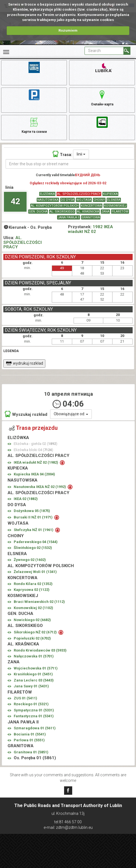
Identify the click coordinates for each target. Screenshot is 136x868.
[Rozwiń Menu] (6, 52)
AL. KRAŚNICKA (88, 212)
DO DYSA (67, 200)
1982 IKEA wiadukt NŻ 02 (91, 229)
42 (15, 201)
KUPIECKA (110, 194)
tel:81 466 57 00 (68, 822)
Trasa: (62, 154)
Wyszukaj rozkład (26, 414)
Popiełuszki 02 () (32, 638)
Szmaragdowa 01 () (35, 728)
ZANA (105, 212)
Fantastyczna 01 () (34, 716)
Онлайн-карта (102, 97)
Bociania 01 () (30, 734)
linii (81, 154)
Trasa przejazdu (33, 428)
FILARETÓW (120, 212)
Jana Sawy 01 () (31, 686)
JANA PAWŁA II (69, 217)
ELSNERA (114, 200)
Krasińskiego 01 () (33, 674)
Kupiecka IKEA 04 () (34, 474)
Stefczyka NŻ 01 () (34, 530)
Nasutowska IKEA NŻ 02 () (40, 487)
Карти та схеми (34, 125)
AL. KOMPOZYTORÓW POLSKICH (55, 206)
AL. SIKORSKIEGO (62, 212)
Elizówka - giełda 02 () (36, 444)
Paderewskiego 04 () (36, 542)
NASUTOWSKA (48, 200)
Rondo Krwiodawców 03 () (40, 650)
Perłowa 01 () (29, 740)
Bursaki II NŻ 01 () (34, 517)
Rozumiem (68, 30)
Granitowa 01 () (31, 752)
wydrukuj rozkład (24, 363)
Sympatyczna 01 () (34, 710)
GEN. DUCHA (38, 212)
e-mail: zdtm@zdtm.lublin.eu (68, 827)
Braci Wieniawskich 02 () (39, 602)
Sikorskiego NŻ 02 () (36, 632)
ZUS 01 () (25, 698)
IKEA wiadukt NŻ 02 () (36, 462)
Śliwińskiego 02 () (33, 548)
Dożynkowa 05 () (32, 511)
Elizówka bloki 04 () (33, 450)
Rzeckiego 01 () (31, 704)
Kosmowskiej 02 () (33, 608)
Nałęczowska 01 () (34, 656)
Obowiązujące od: (71, 414)
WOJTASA (84, 200)
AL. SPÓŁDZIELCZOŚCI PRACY (79, 194)
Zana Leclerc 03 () (34, 680)
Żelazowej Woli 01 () (35, 572)
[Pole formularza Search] (104, 51)
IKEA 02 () (26, 499)
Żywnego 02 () (30, 560)
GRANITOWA (91, 217)
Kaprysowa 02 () (32, 590)
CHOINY (99, 200)
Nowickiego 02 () (32, 620)
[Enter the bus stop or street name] (70, 164)
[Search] (127, 51)
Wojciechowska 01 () (36, 668)
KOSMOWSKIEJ (115, 206)
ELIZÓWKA (47, 194)
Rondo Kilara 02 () (33, 584)
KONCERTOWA (91, 206)
